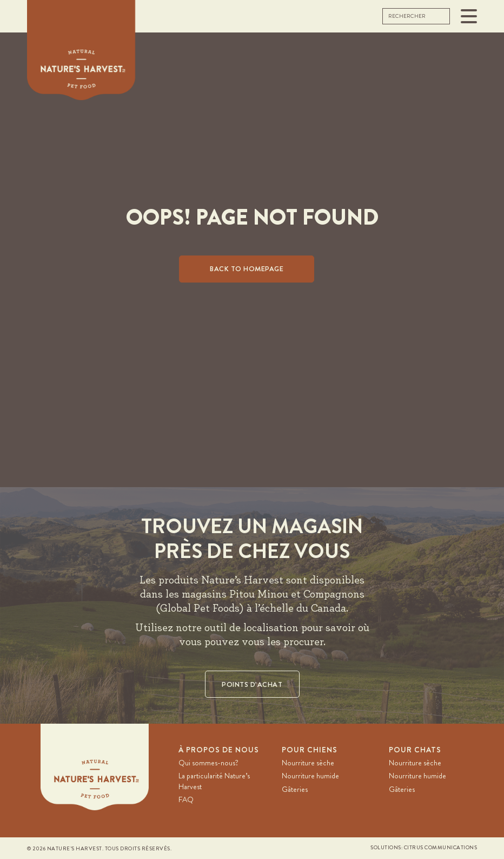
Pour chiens (310, 750)
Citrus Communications (441, 848)
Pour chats (415, 750)
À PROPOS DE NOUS (219, 750)
